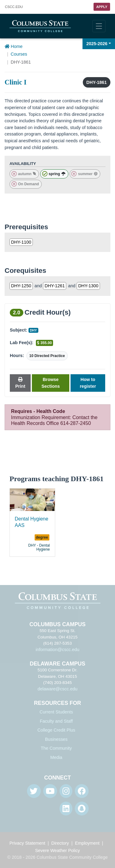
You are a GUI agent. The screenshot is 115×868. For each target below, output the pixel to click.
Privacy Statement (27, 843)
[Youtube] (50, 791)
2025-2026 (97, 44)
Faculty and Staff (56, 721)
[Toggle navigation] (99, 26)
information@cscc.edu (57, 650)
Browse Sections (51, 383)
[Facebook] (82, 791)
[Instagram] (66, 791)
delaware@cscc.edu (58, 689)
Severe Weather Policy (57, 850)
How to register (88, 383)
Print (20, 383)
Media (56, 757)
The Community (56, 748)
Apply (102, 7)
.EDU (14, 7)
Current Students (56, 712)
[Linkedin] (66, 809)
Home (13, 46)
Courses (19, 54)
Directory (60, 843)
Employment (87, 843)
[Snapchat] (82, 809)
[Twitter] (34, 791)
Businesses (56, 739)
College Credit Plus (56, 730)
